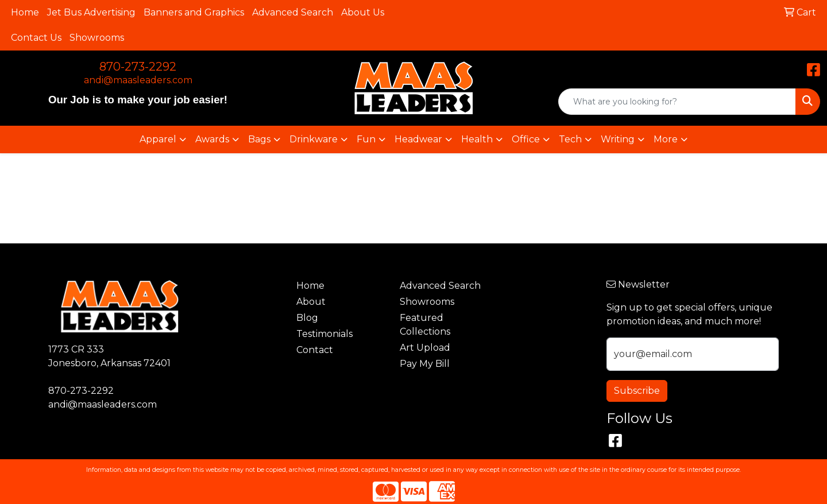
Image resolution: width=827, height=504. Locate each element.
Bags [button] (259, 139)
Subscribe (637, 391)
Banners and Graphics (194, 12)
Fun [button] (366, 139)
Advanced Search (293, 12)
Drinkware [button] (314, 139)
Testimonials (324, 334)
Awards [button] (212, 139)
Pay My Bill (425, 364)
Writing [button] (618, 139)
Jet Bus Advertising (91, 12)
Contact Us (36, 38)
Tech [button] (570, 139)
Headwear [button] (418, 139)
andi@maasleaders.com (138, 80)
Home (25, 12)
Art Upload (425, 348)
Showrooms (97, 38)
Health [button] (477, 139)
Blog (307, 318)
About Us (363, 12)
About (311, 302)
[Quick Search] (677, 102)
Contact (315, 350)
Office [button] (526, 139)
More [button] (666, 139)
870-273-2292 (138, 67)
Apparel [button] (158, 139)
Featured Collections (425, 325)
